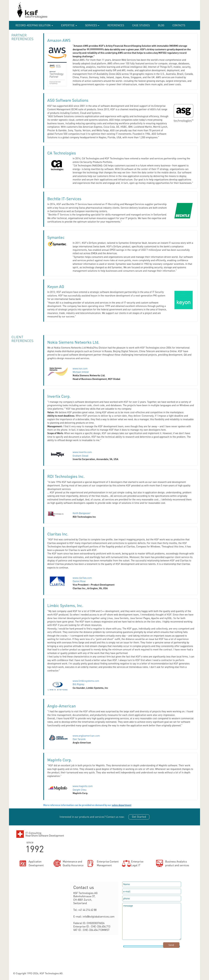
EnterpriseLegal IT (137, 863)
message (152, 921)
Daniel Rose (79, 581)
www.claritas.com (82, 578)
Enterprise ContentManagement (108, 863)
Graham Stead (80, 456)
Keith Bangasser (82, 513)
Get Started (139, 817)
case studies (141, 25)
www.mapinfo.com (83, 786)
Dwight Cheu (80, 790)
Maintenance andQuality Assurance (73, 863)
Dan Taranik (79, 739)
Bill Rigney (78, 684)
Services (92, 25)
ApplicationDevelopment (36, 863)
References (116, 25)
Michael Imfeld (81, 372)
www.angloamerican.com (86, 736)
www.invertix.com (82, 452)
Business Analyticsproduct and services (177, 863)
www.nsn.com (80, 368)
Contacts (179, 25)
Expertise (69, 25)
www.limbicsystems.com (86, 681)
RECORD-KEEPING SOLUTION (34, 25)
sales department (122, 805)
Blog (161, 25)
